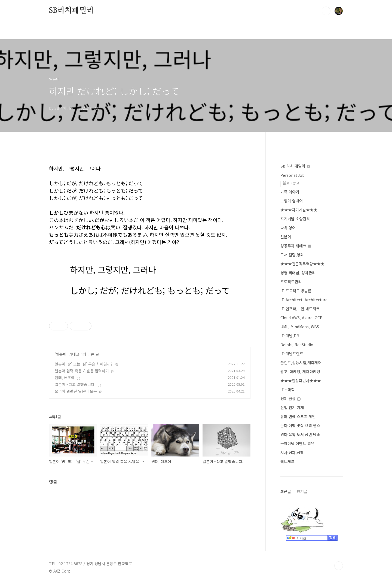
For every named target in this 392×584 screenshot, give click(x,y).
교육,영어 (288, 228)
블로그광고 (291, 183)
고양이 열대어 (292, 201)
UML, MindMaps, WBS (300, 327)
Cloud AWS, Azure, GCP (301, 318)
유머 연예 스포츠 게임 (298, 416)
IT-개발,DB (290, 336)
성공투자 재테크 (296, 246)
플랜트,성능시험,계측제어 (301, 363)
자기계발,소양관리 (295, 219)
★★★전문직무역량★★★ (302, 264)
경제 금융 (290, 399)
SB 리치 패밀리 (295, 166)
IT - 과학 (288, 390)
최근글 (286, 491)
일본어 (61, 354)
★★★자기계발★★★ (299, 210)
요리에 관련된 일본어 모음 (76, 391)
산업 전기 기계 (292, 407)
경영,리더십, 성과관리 (298, 273)
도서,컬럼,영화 (292, 255)
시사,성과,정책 (292, 452)
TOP (339, 566)
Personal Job (293, 175)
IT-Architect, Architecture (304, 300)
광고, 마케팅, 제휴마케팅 (300, 372)
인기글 (302, 491)
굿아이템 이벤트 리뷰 (297, 443)
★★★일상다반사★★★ (301, 381)
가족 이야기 (290, 192)
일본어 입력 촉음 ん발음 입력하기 (82, 371)
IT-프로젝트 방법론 (296, 291)
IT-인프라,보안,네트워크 (300, 309)
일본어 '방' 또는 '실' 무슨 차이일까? (84, 364)
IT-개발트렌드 (292, 354)
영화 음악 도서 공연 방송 (300, 434)
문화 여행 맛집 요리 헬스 (300, 425)
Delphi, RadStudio (297, 345)
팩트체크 (287, 461)
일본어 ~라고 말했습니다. (75, 384)
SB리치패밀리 (71, 11)
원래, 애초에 (65, 378)
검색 (326, 11)
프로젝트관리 (291, 282)
